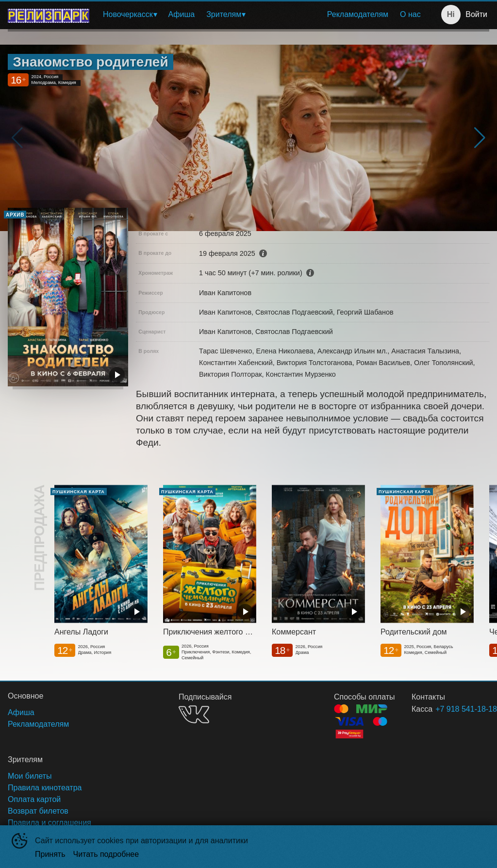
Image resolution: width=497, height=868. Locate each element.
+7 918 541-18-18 (451, 709)
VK (194, 714)
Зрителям (224, 14)
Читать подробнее (106, 854)
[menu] (262, 15)
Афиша (182, 14)
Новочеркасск (128, 14)
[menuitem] (130, 15)
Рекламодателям (358, 14)
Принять (50, 854)
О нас (410, 14)
